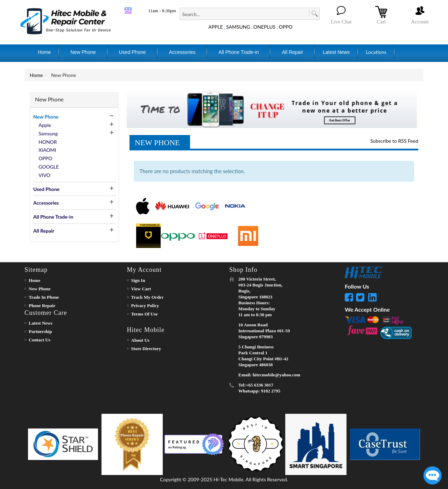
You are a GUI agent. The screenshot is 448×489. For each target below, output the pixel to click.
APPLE (216, 27)
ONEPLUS (264, 27)
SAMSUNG (238, 27)
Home (36, 75)
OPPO (286, 27)
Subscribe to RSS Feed (394, 141)
